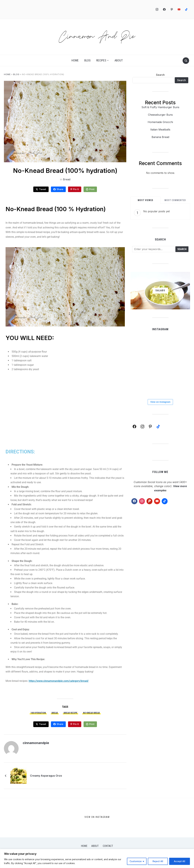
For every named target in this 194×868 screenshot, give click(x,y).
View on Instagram (160, 402)
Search (160, 75)
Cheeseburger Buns (160, 115)
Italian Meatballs (160, 130)
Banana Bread (160, 137)
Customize (136, 861)
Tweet (43, 189)
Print (92, 189)
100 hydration (38, 713)
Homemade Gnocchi (160, 122)
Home (75, 60)
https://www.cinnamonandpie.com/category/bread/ (59, 681)
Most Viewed (145, 200)
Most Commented (175, 200)
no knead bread (91, 713)
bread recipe (70, 713)
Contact (108, 846)
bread (55, 713)
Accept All (180, 861)
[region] (97, 858)
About (119, 60)
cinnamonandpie (36, 743)
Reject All (158, 861)
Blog (87, 60)
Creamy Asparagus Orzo (46, 776)
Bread (67, 179)
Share (60, 189)
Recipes (101, 60)
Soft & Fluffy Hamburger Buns (160, 107)
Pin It (76, 189)
